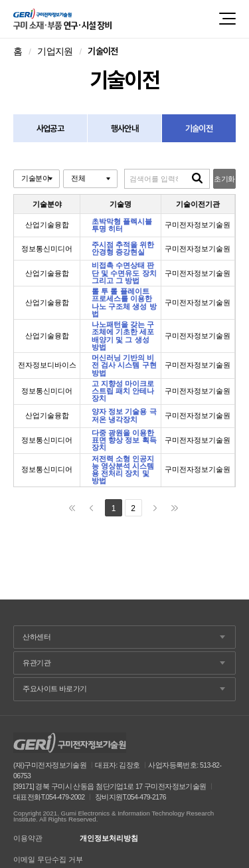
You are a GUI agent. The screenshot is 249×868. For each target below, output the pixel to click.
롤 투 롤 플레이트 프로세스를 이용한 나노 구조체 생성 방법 (124, 303)
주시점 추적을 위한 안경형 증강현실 (123, 249)
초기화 (224, 179)
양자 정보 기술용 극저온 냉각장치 (124, 415)
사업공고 (50, 128)
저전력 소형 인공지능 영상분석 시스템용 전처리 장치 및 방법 (123, 470)
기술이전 (199, 128)
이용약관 (28, 838)
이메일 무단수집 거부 (48, 860)
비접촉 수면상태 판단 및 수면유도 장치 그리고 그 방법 (124, 273)
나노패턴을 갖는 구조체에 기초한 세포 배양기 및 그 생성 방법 (123, 336)
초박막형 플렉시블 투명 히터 (122, 225)
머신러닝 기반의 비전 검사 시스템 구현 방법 (124, 366)
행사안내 (124, 128)
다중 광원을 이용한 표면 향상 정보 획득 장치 (124, 441)
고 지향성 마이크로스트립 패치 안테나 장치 (123, 391)
